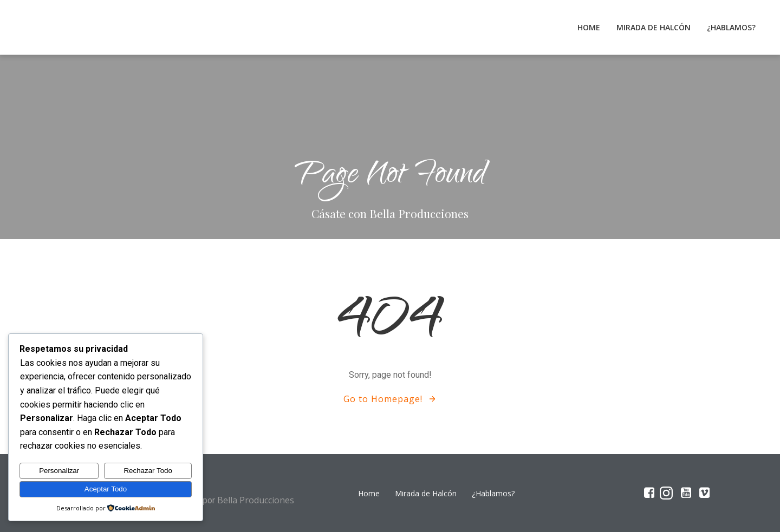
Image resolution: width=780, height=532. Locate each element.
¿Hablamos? (731, 27)
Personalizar (59, 471)
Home (589, 27)
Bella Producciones (256, 500)
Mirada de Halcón (654, 27)
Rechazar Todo (148, 471)
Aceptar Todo (106, 489)
